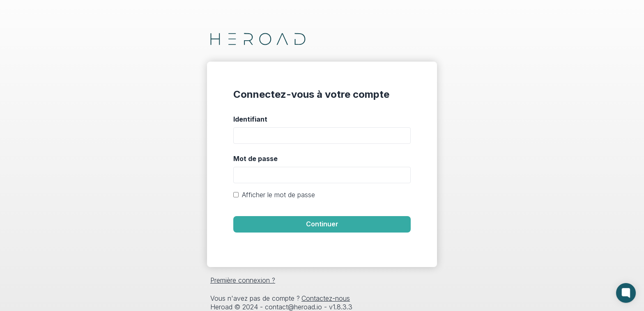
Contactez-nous (326, 298)
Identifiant (250, 119)
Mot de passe (255, 159)
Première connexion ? (243, 280)
